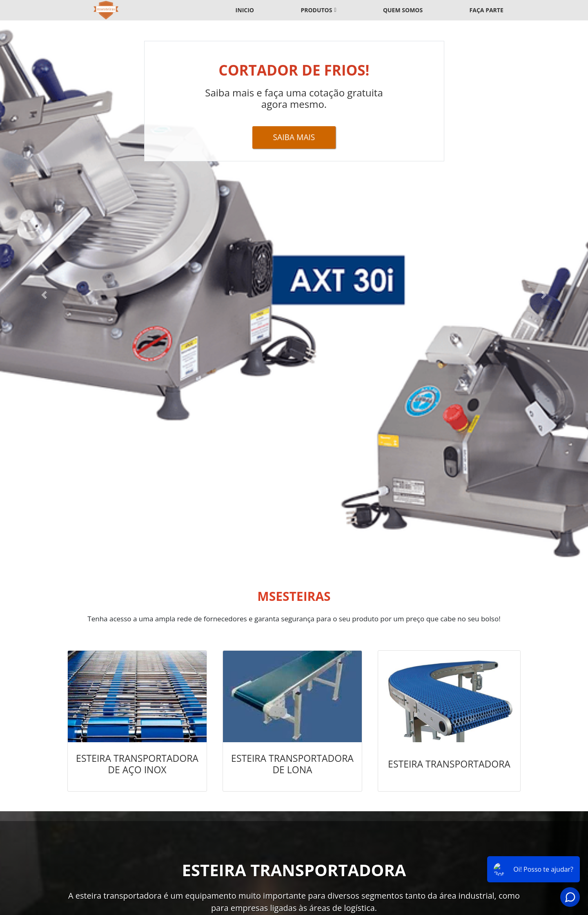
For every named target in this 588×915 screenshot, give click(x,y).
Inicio (245, 10)
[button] (44, 295)
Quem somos (403, 10)
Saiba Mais (294, 137)
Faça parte (487, 10)
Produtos (316, 10)
